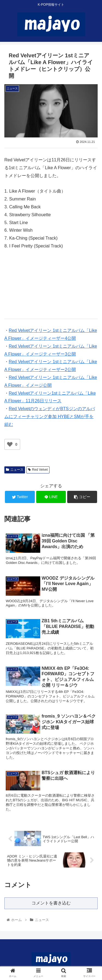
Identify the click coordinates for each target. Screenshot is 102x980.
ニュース (15, 470)
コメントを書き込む (51, 903)
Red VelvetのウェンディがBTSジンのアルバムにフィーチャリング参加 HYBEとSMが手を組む (50, 417)
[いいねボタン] (10, 444)
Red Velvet (38, 470)
